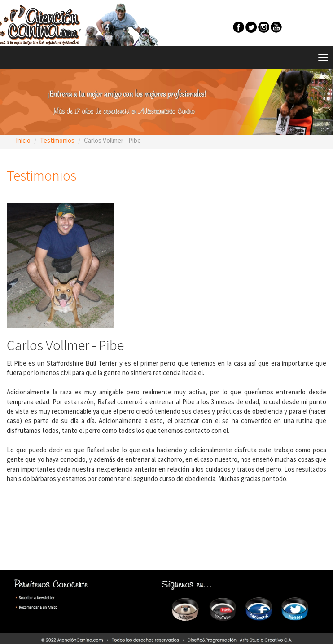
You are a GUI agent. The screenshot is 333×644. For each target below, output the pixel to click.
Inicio (23, 140)
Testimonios (57, 140)
